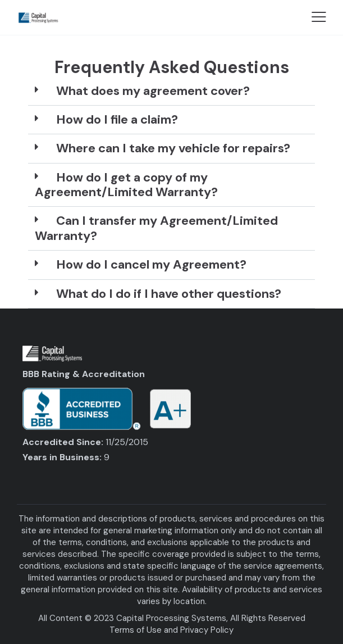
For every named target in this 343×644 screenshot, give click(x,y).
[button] (171, 91)
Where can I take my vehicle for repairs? (173, 148)
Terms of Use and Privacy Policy (171, 630)
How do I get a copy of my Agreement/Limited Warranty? (126, 185)
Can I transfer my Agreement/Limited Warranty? (156, 228)
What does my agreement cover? (153, 91)
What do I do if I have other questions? (169, 294)
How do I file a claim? (117, 119)
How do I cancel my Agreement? (151, 264)
